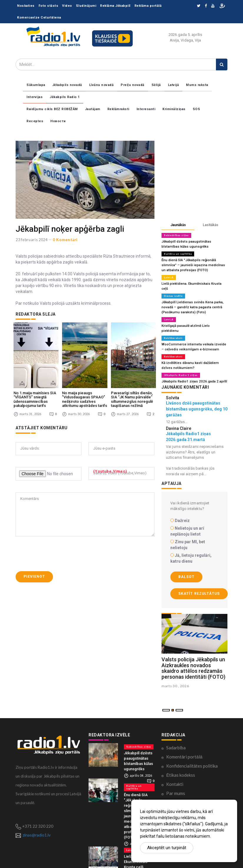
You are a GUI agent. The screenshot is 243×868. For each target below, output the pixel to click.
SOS (197, 109)
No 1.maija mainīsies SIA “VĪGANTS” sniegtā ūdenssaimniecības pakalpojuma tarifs (35, 379)
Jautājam (93, 109)
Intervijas (35, 97)
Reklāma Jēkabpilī (115, 6)
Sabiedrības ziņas (176, 235)
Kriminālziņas (174, 109)
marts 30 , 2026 (175, 671)
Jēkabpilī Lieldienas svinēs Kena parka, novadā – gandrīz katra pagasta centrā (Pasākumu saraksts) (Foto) (192, 300)
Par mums (176, 779)
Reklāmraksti (118, 109)
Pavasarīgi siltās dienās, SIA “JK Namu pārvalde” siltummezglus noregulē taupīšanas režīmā (132, 379)
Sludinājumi (86, 6)
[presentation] (60, 533)
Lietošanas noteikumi (187, 788)
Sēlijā (156, 85)
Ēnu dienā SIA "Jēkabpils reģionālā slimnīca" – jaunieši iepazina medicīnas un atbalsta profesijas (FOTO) (194, 264)
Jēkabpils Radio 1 (65, 97)
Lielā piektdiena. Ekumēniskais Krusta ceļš (194, 282)
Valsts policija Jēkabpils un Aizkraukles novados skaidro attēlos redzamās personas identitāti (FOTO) (193, 653)
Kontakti (175, 770)
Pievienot (34, 556)
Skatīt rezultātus (199, 579)
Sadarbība (176, 733)
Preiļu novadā (133, 85)
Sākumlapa (36, 85)
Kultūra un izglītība (178, 253)
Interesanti (146, 109)
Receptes (35, 121)
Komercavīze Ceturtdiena (39, 18)
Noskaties (26, 6)
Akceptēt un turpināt (167, 848)
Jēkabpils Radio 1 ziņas (181, 361)
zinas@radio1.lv (37, 820)
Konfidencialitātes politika (192, 751)
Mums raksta (197, 85)
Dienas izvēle (173, 289)
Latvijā (174, 85)
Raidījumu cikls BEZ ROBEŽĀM (52, 109)
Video (67, 6)
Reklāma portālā (148, 6)
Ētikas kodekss (181, 761)
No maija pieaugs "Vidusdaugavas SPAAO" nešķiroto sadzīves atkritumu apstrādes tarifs (85, 379)
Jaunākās (178, 225)
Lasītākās (210, 225)
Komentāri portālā (184, 742)
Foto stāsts (49, 6)
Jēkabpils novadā (67, 85)
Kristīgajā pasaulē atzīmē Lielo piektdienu (193, 318)
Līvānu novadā (101, 85)
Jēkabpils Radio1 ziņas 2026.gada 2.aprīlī (193, 367)
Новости (58, 121)
